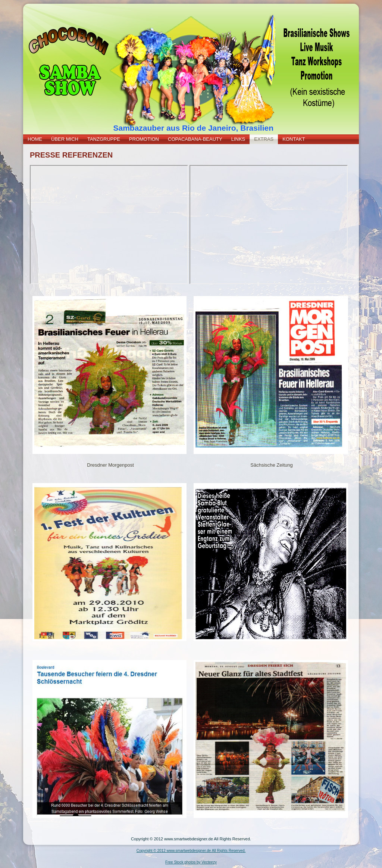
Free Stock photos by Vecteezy (191, 862)
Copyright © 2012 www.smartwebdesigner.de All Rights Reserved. (191, 851)
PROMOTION (144, 139)
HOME (35, 139)
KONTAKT (294, 139)
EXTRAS (264, 139)
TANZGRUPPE (104, 139)
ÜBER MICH (65, 139)
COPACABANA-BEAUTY (195, 139)
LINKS (238, 139)
